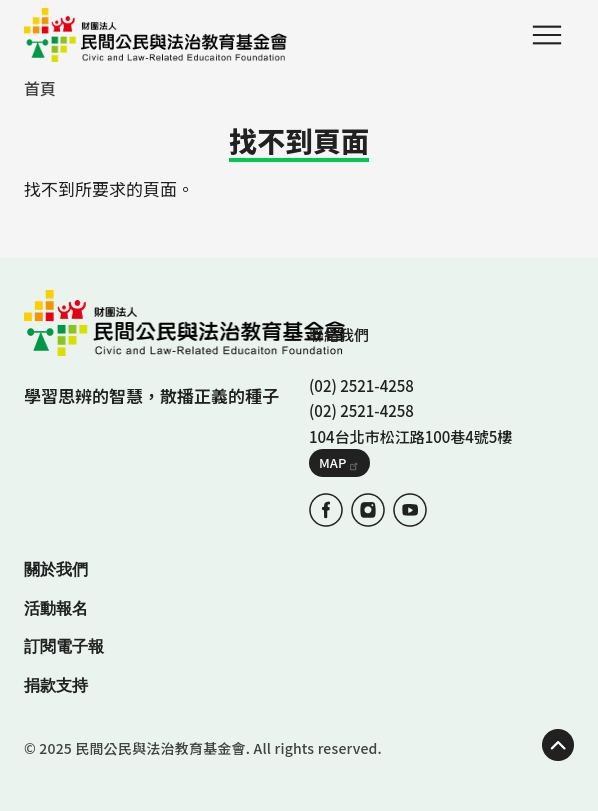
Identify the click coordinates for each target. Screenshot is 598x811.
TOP (558, 745)
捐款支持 (56, 685)
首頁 (40, 88)
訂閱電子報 (64, 646)
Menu (547, 35)
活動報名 (56, 608)
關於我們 (56, 569)
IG (368, 510)
